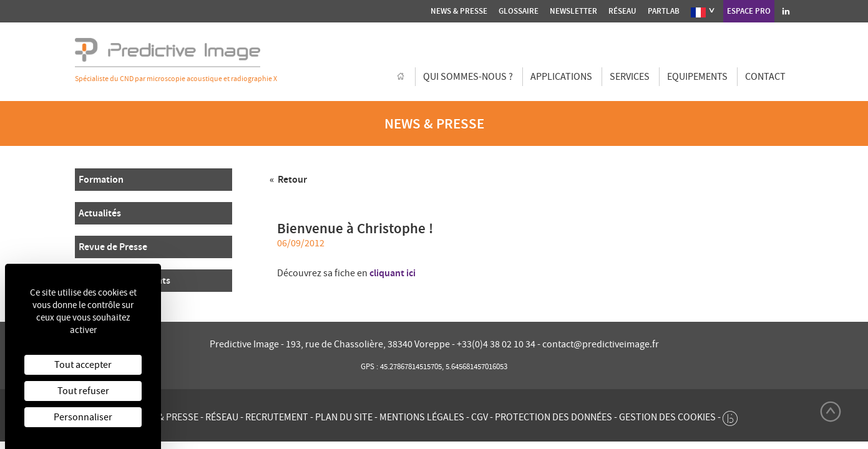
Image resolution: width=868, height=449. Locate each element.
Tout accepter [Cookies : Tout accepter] (83, 365)
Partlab (664, 11)
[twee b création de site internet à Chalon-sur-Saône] (730, 415)
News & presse (459, 11)
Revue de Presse (113, 247)
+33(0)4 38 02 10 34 (497, 344)
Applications (561, 77)
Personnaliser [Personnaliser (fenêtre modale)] (83, 417)
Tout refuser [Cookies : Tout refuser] (83, 391)
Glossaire (519, 11)
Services (630, 77)
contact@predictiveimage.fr (601, 344)
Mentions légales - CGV (434, 417)
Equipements (697, 77)
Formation (101, 179)
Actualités (100, 213)
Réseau (622, 11)
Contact (765, 77)
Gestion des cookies (667, 417)
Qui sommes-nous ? (468, 77)
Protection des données (553, 417)
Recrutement (277, 417)
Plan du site (344, 417)
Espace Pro (749, 11)
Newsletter (573, 11)
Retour (291, 179)
